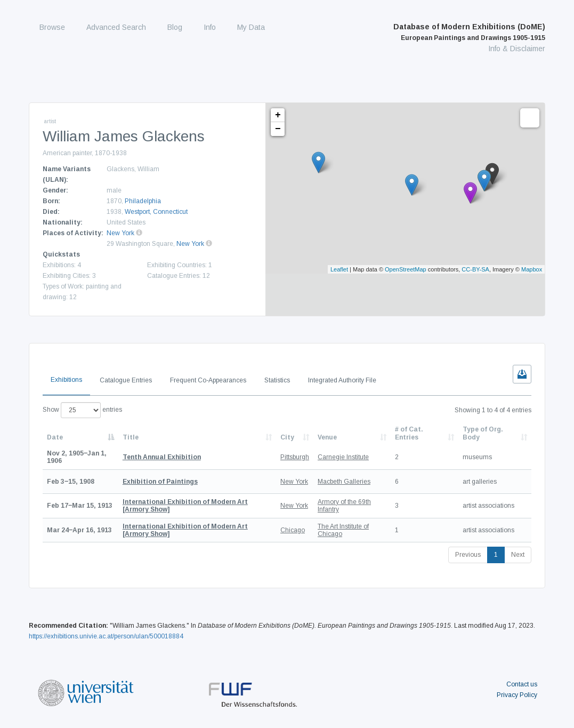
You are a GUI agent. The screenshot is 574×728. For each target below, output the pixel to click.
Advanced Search (116, 27)
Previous (468, 555)
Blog (175, 27)
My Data (251, 27)
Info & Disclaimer (517, 49)
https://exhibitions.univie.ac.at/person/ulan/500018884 (106, 636)
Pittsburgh (295, 457)
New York (120, 233)
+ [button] (278, 115)
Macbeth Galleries (344, 482)
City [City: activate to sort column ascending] (287, 437)
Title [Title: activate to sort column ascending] (131, 437)
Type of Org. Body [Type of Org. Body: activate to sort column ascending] (483, 433)
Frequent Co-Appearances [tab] (208, 380)
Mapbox (532, 269)
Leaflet (339, 269)
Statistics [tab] (277, 380)
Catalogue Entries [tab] (126, 380)
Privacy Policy (517, 695)
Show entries (82, 410)
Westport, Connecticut (156, 212)
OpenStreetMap (406, 269)
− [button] (278, 129)
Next (518, 555)
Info (210, 27)
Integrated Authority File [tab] (342, 380)
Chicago (293, 530)
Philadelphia (143, 201)
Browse (52, 27)
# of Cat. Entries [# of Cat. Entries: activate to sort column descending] (409, 433)
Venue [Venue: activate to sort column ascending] (327, 437)
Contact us (522, 684)
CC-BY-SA (475, 269)
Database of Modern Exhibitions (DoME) (469, 32)
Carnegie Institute (343, 457)
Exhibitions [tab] (66, 380)
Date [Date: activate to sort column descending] (55, 437)
